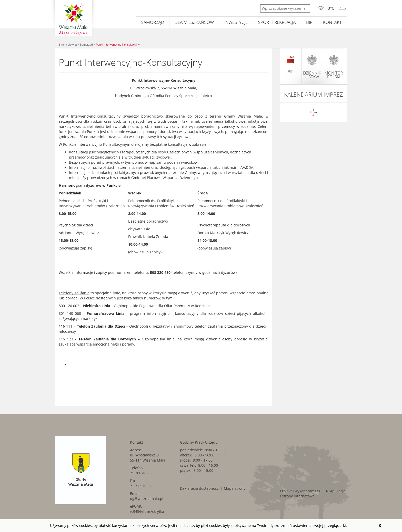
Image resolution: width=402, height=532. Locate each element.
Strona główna (68, 45)
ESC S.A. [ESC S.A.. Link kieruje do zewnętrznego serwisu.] (322, 491)
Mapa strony (235, 488)
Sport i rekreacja (277, 22)
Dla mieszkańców (194, 22)
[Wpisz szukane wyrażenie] (285, 8)
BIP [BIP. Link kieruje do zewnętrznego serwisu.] (309, 22)
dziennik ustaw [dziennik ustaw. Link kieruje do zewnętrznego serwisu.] (312, 67)
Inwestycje (236, 22)
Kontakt (332, 22)
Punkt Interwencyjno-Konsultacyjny (118, 45)
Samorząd (153, 22)
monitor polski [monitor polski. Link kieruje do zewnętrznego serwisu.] (334, 67)
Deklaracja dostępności (200, 488)
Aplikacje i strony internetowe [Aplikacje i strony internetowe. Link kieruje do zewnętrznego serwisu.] (313, 493)
